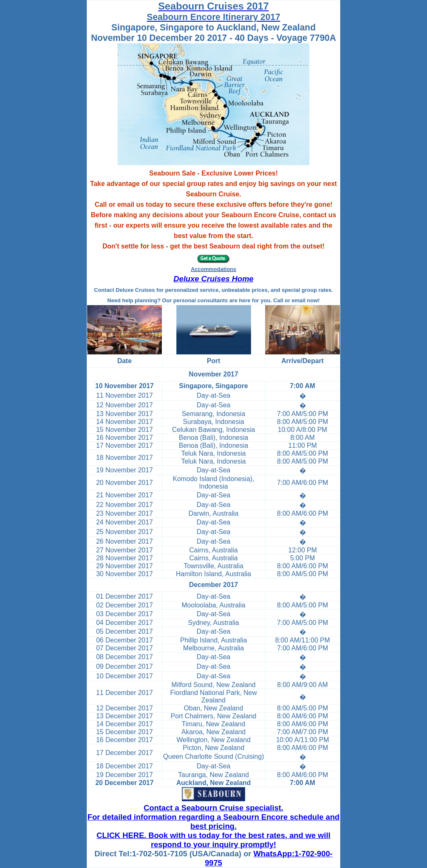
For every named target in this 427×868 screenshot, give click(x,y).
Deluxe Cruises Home (213, 279)
